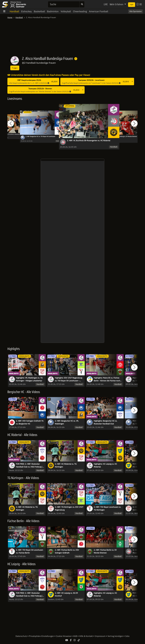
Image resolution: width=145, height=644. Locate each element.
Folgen (15, 68)
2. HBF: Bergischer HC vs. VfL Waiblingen (67, 422)
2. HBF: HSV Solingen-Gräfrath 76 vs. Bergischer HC (30, 422)
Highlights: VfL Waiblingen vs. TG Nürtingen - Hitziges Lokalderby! (29, 379)
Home (10, 17)
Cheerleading (80, 11)
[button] (11, 123)
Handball (14, 11)
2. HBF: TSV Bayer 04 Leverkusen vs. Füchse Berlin (29, 551)
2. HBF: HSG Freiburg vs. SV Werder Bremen (124, 136)
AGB (75, 636)
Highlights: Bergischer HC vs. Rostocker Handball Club (105, 422)
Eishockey (26, 11)
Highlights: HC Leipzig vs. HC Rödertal (105, 465)
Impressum (100, 636)
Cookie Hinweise (64, 636)
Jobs (127, 636)
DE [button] (139, 4)
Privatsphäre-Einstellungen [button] (42, 636)
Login (132, 5)
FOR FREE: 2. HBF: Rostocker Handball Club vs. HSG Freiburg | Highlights (29, 466)
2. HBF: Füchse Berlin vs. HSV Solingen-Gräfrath (67, 551)
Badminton (53, 11)
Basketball (39, 11)
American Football (98, 11)
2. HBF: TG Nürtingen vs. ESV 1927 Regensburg (69, 508)
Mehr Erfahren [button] (117, 4)
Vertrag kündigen (116, 636)
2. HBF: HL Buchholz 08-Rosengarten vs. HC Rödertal (89, 141)
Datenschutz (21, 636)
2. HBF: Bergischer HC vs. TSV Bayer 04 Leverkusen (40, 136)
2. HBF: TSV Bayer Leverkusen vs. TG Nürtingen (107, 508)
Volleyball (66, 11)
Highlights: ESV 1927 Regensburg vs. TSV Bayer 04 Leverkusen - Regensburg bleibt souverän (68, 379)
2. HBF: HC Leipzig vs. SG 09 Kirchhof (66, 594)
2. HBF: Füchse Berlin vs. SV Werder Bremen (105, 551)
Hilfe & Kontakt (86, 636)
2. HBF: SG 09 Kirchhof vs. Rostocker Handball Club (14, 134)
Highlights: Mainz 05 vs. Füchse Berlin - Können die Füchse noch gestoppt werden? (107, 379)
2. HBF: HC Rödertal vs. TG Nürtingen (66, 465)
